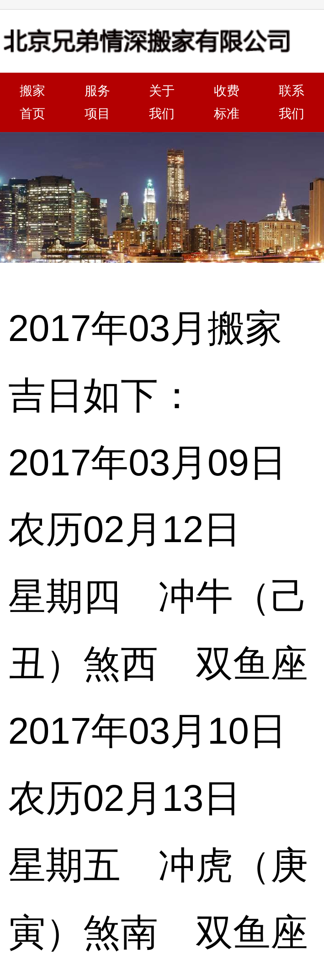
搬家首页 (32, 102)
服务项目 (97, 102)
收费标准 (227, 102)
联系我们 (292, 102)
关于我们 (162, 102)
